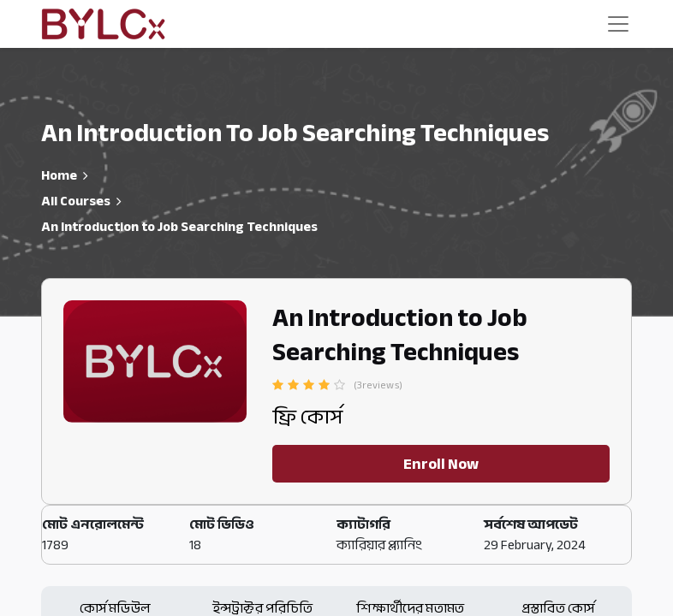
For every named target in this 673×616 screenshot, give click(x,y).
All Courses (76, 201)
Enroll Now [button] (441, 464)
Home (59, 175)
